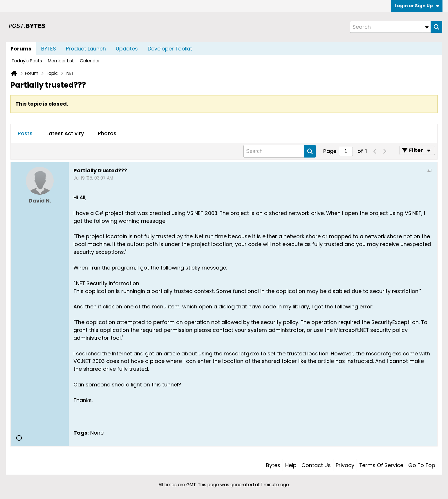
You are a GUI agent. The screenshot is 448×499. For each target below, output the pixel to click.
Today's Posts (27, 61)
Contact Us (316, 465)
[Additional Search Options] (427, 27)
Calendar (90, 61)
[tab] (25, 134)
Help (291, 465)
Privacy (345, 465)
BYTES (49, 49)
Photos (107, 133)
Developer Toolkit (170, 49)
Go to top (422, 465)
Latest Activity (65, 133)
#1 (430, 171)
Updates (127, 49)
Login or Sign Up (417, 6)
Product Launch (86, 49)
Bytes (273, 465)
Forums (21, 49)
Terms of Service (381, 465)
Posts (25, 133)
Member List (61, 61)
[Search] (390, 27)
